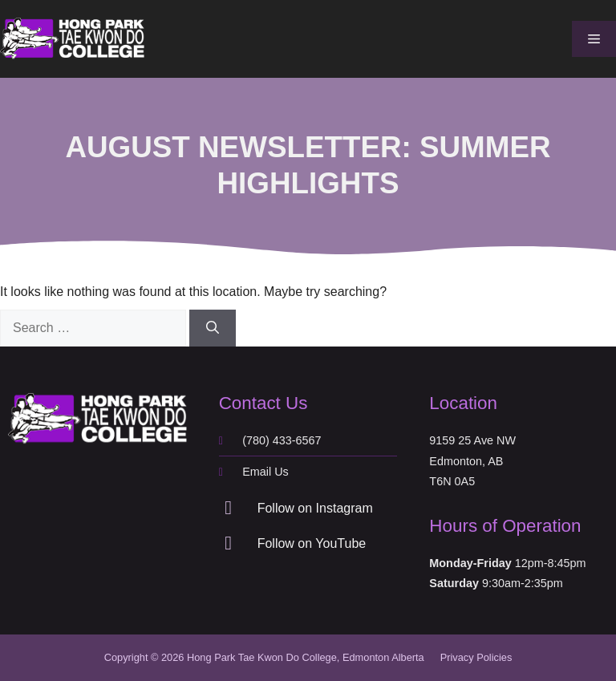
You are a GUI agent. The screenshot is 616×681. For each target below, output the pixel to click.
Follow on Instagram (315, 508)
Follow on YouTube (312, 543)
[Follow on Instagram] (229, 508)
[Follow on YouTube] (229, 543)
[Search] (213, 328)
